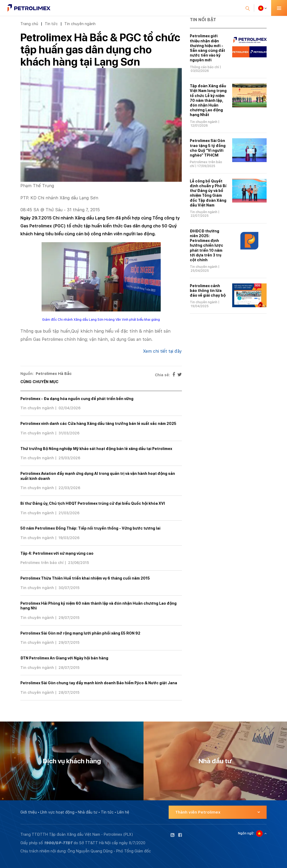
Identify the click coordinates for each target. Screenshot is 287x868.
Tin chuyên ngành (80, 24)
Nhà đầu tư (88, 812)
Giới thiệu (29, 812)
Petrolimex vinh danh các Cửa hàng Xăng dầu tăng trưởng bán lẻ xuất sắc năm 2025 (98, 424)
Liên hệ (123, 812)
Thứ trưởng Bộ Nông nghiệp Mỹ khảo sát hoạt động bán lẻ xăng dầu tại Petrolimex (96, 449)
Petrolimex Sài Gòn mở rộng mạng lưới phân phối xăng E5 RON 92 (80, 633)
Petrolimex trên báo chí (42, 563)
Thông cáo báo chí (204, 67)
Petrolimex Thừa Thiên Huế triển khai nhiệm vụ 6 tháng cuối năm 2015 (85, 578)
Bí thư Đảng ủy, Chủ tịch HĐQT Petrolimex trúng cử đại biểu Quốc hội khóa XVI (93, 503)
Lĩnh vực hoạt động (57, 812)
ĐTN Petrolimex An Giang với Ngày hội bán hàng (64, 658)
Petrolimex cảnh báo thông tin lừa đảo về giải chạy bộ (208, 291)
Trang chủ (29, 24)
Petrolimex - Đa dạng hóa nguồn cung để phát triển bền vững (77, 399)
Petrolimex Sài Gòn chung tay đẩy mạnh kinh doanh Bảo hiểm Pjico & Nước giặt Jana (99, 683)
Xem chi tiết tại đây (162, 351)
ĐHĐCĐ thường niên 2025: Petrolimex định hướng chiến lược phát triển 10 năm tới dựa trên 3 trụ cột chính (207, 245)
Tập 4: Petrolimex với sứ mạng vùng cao (57, 553)
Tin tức (51, 24)
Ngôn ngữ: (246, 833)
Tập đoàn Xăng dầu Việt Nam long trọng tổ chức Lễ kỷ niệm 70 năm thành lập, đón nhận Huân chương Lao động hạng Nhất (208, 100)
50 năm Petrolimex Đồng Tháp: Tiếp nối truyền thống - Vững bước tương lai (90, 528)
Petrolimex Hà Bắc (54, 374)
